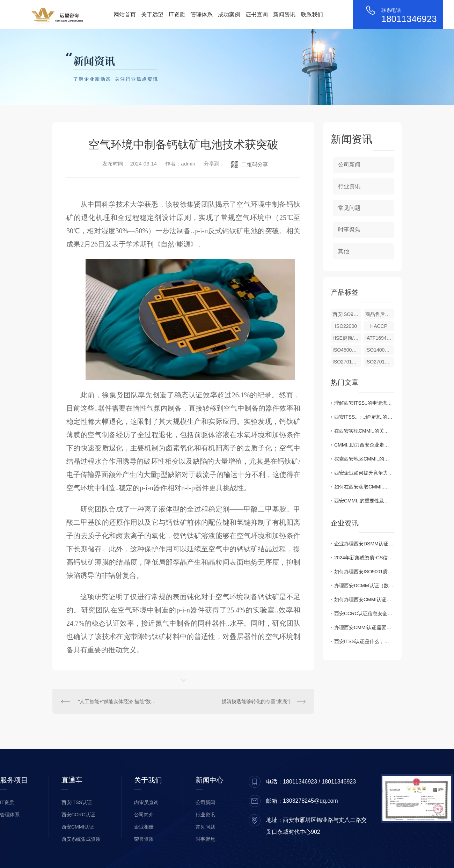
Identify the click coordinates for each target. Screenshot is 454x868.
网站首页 (125, 14)
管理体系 (202, 14)
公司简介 (144, 815)
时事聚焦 (349, 230)
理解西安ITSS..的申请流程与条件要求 (364, 403)
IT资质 (177, 14)
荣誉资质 (144, 839)
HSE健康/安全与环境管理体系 (347, 338)
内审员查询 (146, 802)
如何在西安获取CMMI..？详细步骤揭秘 (364, 487)
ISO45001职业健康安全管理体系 (347, 350)
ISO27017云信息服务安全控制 (347, 362)
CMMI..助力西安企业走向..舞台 (364, 445)
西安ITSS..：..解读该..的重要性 (364, 417)
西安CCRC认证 (78, 815)
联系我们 (312, 14)
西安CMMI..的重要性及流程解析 (364, 501)
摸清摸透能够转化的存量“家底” (255, 701)
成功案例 (229, 14)
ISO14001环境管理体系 (380, 350)
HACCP (379, 326)
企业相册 (144, 827)
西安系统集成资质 (81, 839)
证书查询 (257, 14)
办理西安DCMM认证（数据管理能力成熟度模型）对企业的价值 (364, 586)
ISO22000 (346, 326)
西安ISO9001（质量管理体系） (347, 314)
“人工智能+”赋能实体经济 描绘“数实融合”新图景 (118, 701)
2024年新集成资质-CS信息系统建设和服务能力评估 (364, 558)
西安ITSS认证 (77, 802)
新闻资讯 (284, 14)
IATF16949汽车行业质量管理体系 (380, 338)
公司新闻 (349, 165)
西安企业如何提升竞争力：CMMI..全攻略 (364, 473)
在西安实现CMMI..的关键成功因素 (364, 431)
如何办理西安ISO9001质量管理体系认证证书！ (364, 572)
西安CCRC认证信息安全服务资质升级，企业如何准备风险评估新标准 (364, 613)
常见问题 (349, 208)
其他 (344, 251)
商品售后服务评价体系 (380, 314)
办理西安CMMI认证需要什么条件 (364, 627)
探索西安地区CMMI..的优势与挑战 (364, 459)
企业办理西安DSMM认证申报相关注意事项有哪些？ (364, 544)
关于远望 (152, 14)
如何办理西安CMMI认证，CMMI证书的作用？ (364, 599)
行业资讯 (349, 186)
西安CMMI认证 (78, 827)
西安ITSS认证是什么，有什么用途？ (364, 641)
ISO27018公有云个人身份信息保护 (380, 362)
